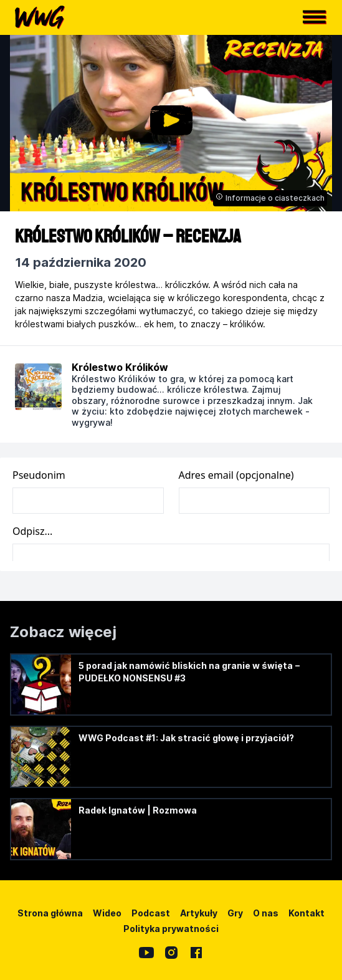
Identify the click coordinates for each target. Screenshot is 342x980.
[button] (315, 17)
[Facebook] (196, 953)
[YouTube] (146, 953)
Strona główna (50, 913)
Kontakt (306, 913)
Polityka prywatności (171, 929)
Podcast (151, 913)
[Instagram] (171, 953)
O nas (266, 913)
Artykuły (199, 913)
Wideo (107, 913)
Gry (235, 913)
